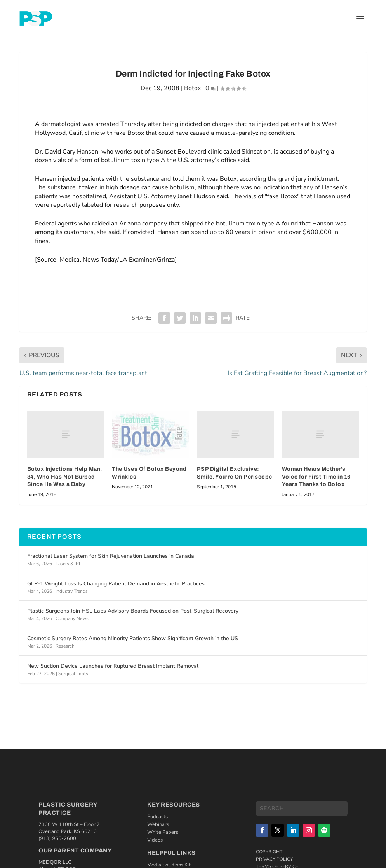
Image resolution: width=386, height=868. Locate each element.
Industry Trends (72, 591)
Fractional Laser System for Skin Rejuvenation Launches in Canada (111, 556)
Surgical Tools (73, 674)
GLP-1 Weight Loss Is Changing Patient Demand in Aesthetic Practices (116, 584)
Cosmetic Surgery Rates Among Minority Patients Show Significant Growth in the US (133, 638)
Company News (72, 618)
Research (65, 646)
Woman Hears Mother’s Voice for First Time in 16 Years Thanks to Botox (316, 477)
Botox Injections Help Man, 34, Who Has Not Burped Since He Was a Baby (65, 477)
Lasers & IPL (69, 564)
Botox (192, 88)
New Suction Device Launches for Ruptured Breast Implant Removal (113, 666)
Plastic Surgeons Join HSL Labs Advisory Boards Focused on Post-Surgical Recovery (133, 611)
